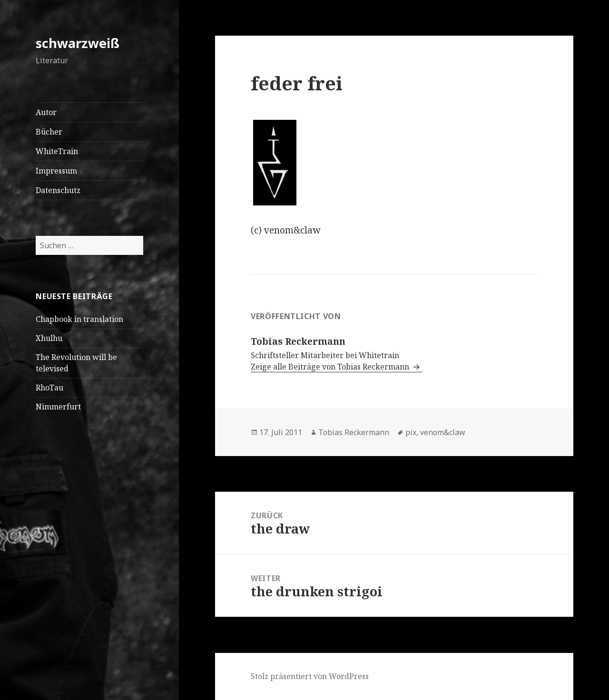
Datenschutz (58, 190)
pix (411, 432)
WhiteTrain (57, 151)
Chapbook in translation (79, 319)
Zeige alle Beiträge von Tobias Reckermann (331, 367)
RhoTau (49, 388)
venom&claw (443, 432)
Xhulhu (49, 338)
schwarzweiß (78, 43)
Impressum (56, 171)
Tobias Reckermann (354, 432)
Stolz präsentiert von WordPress (310, 676)
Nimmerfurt (58, 407)
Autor (46, 112)
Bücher (49, 132)
